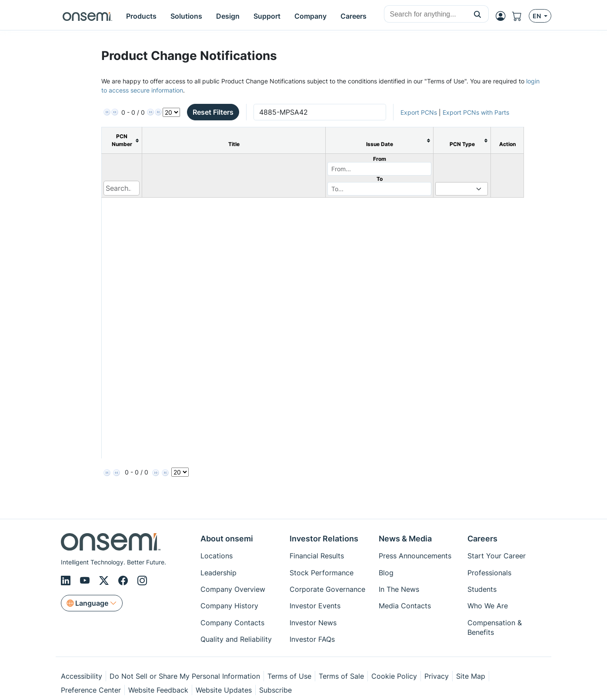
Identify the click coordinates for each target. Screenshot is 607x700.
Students (482, 589)
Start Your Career (497, 556)
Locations (217, 556)
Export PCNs (419, 112)
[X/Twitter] (105, 581)
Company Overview (233, 589)
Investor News (313, 623)
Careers (482, 539)
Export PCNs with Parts (476, 112)
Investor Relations (324, 539)
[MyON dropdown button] (503, 16)
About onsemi (227, 539)
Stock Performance (322, 573)
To (380, 179)
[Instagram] (142, 581)
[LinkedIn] (67, 581)
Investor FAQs (312, 639)
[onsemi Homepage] (87, 16)
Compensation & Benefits (495, 627)
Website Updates (224, 690)
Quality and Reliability (236, 639)
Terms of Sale (341, 676)
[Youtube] (86, 581)
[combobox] (425, 14)
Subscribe (275, 690)
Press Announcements (415, 556)
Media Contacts (405, 606)
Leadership (218, 573)
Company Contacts (232, 623)
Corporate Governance (327, 589)
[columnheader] (122, 141)
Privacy (437, 676)
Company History (229, 606)
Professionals (489, 573)
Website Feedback (158, 690)
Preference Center (91, 690)
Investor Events (315, 606)
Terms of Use (289, 676)
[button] (478, 14)
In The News (399, 589)
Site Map (471, 676)
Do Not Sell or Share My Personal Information (185, 676)
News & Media (405, 539)
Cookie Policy (394, 676)
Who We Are (488, 606)
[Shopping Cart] (520, 16)
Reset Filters (213, 112)
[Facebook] (124, 581)
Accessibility (82, 676)
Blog (386, 573)
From (380, 159)
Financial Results (317, 556)
